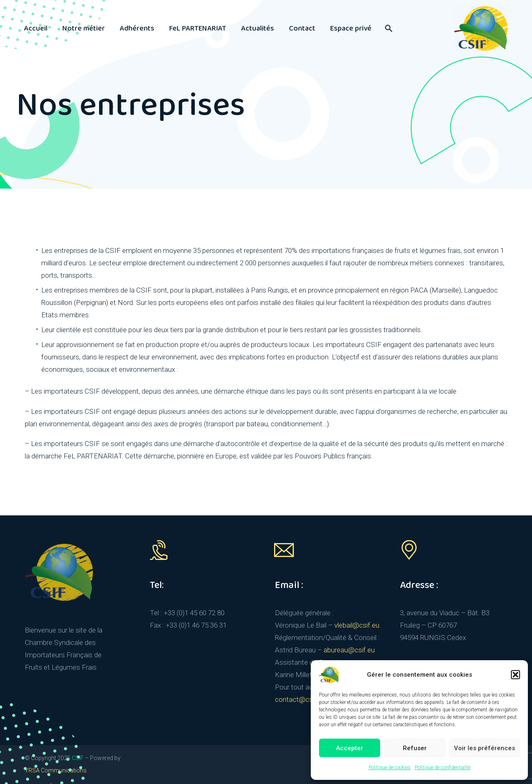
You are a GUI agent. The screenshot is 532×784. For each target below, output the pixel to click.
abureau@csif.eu (349, 650)
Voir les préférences (485, 748)
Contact (302, 28)
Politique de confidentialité (443, 767)
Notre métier (84, 28)
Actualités (258, 28)
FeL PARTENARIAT (198, 28)
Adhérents (137, 28)
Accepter (350, 748)
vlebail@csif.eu (357, 625)
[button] (515, 675)
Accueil (36, 28)
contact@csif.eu (300, 699)
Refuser (415, 748)
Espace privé (351, 28)
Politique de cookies (390, 767)
